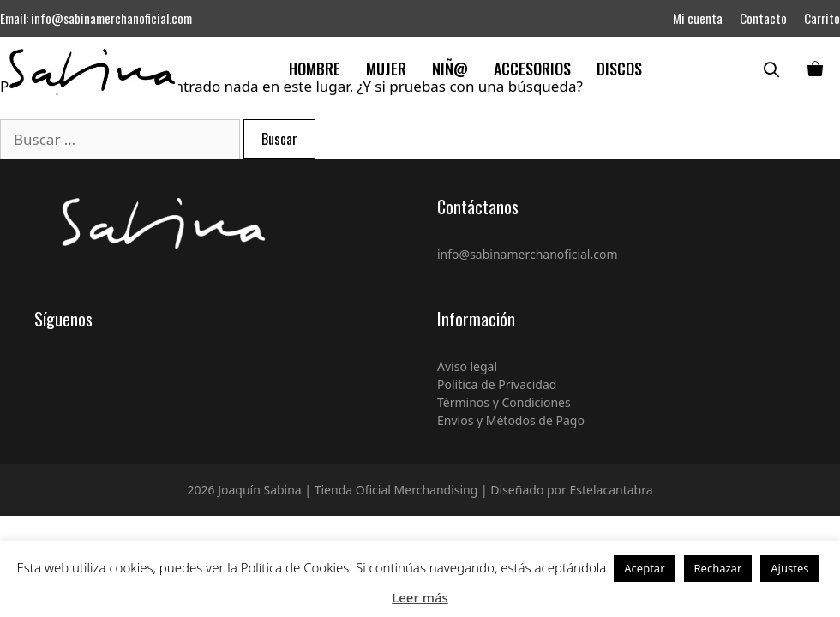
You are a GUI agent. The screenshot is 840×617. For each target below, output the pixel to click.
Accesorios (532, 69)
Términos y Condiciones (504, 402)
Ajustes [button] (789, 568)
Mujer (386, 69)
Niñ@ (450, 69)
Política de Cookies (295, 567)
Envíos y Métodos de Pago (511, 420)
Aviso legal (467, 366)
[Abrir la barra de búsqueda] (776, 69)
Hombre (315, 69)
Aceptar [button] (644, 568)
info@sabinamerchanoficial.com (111, 18)
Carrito (822, 18)
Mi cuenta (698, 18)
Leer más (420, 597)
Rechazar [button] (718, 568)
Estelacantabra (612, 490)
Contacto (763, 18)
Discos (619, 69)
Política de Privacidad (497, 384)
